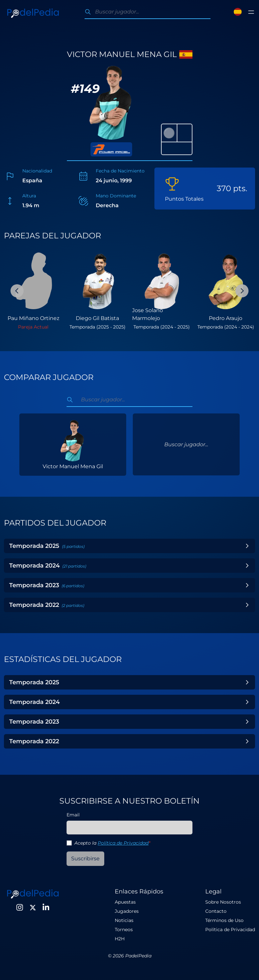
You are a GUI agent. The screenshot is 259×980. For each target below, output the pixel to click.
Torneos (124, 930)
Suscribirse (85, 859)
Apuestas (125, 902)
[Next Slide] (242, 291)
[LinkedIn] (46, 908)
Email (73, 815)
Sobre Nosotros (223, 902)
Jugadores (127, 911)
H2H (120, 939)
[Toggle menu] (251, 12)
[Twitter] (33, 908)
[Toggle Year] (247, 546)
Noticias (124, 920)
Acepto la (112, 843)
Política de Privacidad (123, 843)
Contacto (216, 911)
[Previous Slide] (17, 291)
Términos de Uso (224, 920)
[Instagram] (20, 908)
